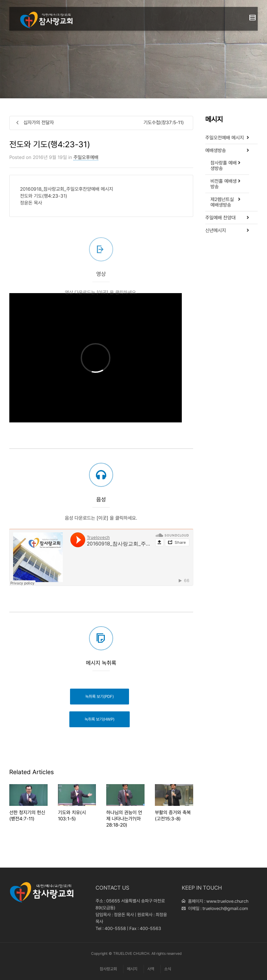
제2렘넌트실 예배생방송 (222, 202)
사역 (151, 969)
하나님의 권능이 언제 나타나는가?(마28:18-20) (124, 819)
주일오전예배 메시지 (225, 138)
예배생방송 (216, 150)
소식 (168, 969)
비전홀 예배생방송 (224, 184)
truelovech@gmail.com (225, 908)
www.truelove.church (227, 901)
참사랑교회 (108, 969)
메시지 (132, 969)
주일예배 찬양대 (220, 218)
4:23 (53, 196)
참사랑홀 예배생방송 (224, 166)
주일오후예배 (86, 157)
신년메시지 (216, 230)
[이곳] (102, 309)
